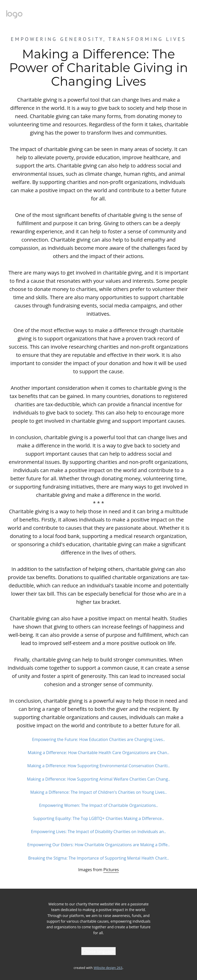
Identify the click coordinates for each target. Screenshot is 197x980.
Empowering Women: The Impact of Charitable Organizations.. (98, 805)
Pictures (111, 870)
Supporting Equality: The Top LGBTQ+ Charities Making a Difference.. (98, 818)
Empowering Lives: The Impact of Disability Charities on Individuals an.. (98, 832)
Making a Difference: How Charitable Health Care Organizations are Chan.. (98, 753)
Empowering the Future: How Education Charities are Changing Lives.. (98, 739)
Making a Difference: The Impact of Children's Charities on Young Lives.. (98, 792)
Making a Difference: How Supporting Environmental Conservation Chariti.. (98, 766)
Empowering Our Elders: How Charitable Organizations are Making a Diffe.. (98, 845)
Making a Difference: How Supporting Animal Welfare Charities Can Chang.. (98, 779)
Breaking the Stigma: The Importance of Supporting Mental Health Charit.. (99, 858)
